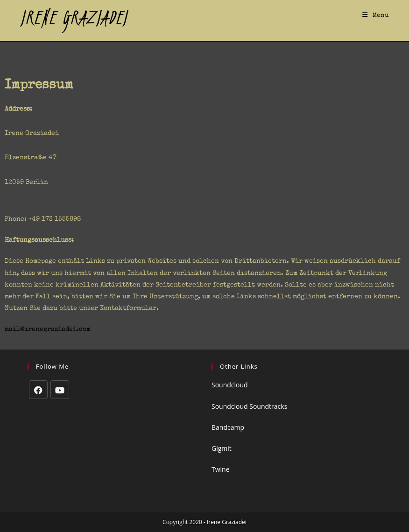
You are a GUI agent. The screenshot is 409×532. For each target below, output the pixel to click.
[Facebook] (38, 390)
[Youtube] (60, 390)
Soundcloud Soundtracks (249, 406)
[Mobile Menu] (376, 16)
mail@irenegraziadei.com (48, 329)
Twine (221, 469)
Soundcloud (230, 385)
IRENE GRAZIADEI (74, 17)
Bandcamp (228, 427)
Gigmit (222, 448)
